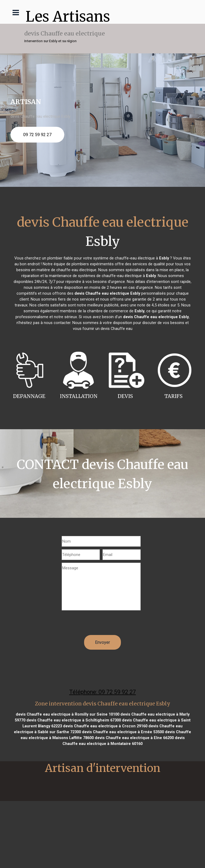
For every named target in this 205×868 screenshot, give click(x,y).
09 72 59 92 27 (37, 135)
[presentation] (102, 625)
